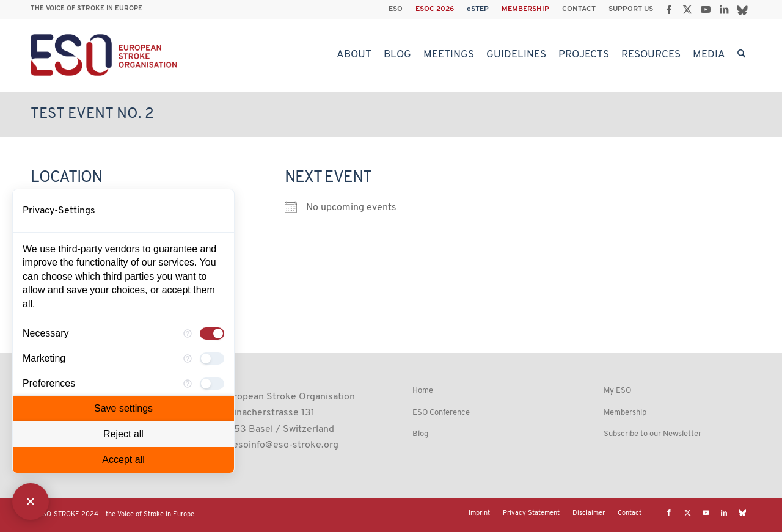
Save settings (123, 408)
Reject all (123, 434)
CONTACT (579, 9)
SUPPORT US (631, 9)
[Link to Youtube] (705, 9)
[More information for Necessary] (188, 333)
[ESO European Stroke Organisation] (105, 55)
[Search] (741, 55)
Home (423, 391)
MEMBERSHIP (525, 9)
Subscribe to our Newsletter (652, 434)
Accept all (123, 460)
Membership (625, 413)
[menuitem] (396, 9)
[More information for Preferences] (188, 384)
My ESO (617, 391)
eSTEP (478, 9)
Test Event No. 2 (92, 114)
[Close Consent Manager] (31, 501)
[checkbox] (212, 333)
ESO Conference (441, 413)
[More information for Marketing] (188, 359)
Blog (420, 434)
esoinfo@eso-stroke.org (286, 445)
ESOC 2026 (435, 9)
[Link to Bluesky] (742, 9)
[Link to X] (687, 9)
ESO (396, 9)
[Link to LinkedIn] (724, 9)
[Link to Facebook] (669, 9)
